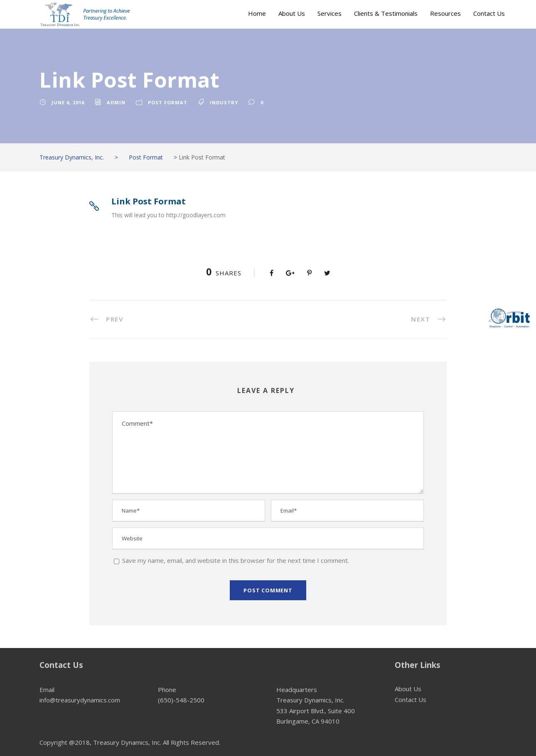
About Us (292, 13)
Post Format (168, 102)
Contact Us (489, 13)
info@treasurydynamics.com (80, 700)
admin (116, 102)
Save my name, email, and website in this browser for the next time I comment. (236, 560)
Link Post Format (149, 201)
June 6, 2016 (68, 102)
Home (257, 13)
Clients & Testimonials (386, 13)
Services (329, 13)
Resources (445, 13)
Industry (224, 102)
